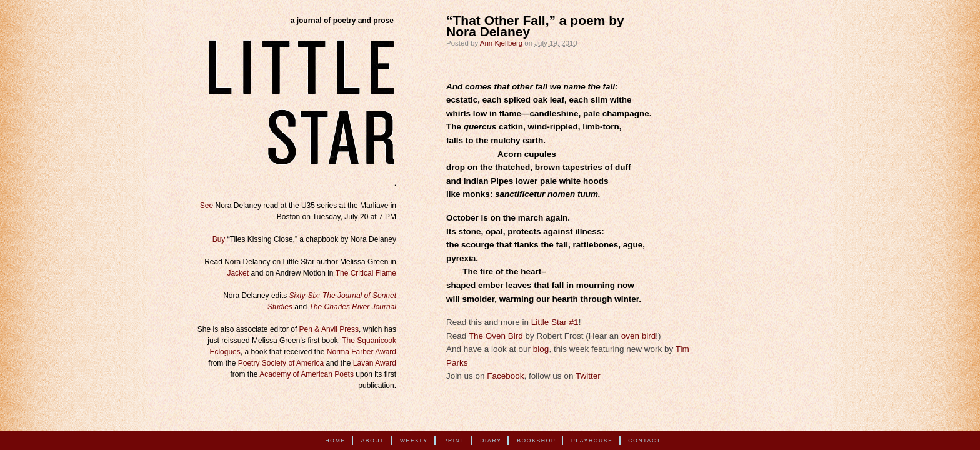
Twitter (588, 376)
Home (336, 441)
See (207, 206)
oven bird (639, 336)
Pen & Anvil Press (329, 329)
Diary (491, 441)
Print (454, 441)
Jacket (238, 273)
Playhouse (592, 441)
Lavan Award (375, 363)
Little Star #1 (555, 322)
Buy (219, 239)
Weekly (414, 441)
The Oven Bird (496, 336)
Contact (644, 441)
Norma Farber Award (362, 352)
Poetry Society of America (281, 363)
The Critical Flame (366, 273)
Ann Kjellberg (501, 43)
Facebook (505, 376)
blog (541, 349)
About (372, 441)
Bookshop (536, 441)
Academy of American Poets (307, 374)
